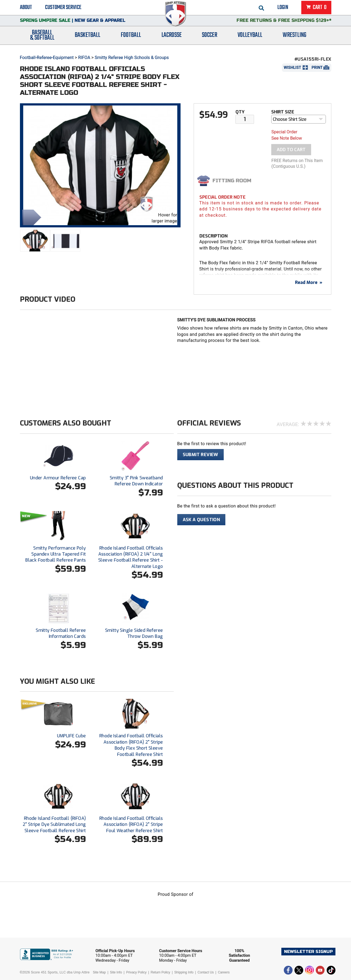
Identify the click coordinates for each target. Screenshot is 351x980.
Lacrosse (172, 39)
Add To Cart (291, 150)
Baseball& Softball (42, 39)
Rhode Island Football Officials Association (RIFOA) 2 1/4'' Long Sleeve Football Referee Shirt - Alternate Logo (131, 557)
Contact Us (206, 972)
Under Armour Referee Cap (58, 478)
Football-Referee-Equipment (47, 58)
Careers (224, 972)
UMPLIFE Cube (72, 736)
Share (30, 217)
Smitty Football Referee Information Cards (61, 633)
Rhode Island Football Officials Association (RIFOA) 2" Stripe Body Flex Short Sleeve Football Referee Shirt (131, 745)
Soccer (210, 39)
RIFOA (84, 58)
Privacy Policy (136, 972)
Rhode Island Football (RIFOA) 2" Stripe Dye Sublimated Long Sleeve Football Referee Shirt (54, 825)
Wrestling (294, 39)
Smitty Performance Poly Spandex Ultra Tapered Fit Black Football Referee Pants (56, 554)
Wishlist (293, 68)
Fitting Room (232, 181)
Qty (240, 112)
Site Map (99, 972)
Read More (309, 282)
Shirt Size (283, 112)
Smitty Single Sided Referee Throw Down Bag (134, 633)
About (26, 8)
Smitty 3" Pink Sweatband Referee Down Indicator (136, 481)
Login (283, 8)
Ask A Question (201, 520)
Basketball (88, 39)
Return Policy (160, 972)
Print (317, 68)
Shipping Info (184, 972)
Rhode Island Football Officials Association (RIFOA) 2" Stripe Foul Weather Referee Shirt (131, 825)
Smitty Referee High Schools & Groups (132, 58)
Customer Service (63, 8)
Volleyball (250, 39)
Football (131, 39)
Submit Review (200, 455)
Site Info (116, 972)
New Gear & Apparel (100, 23)
